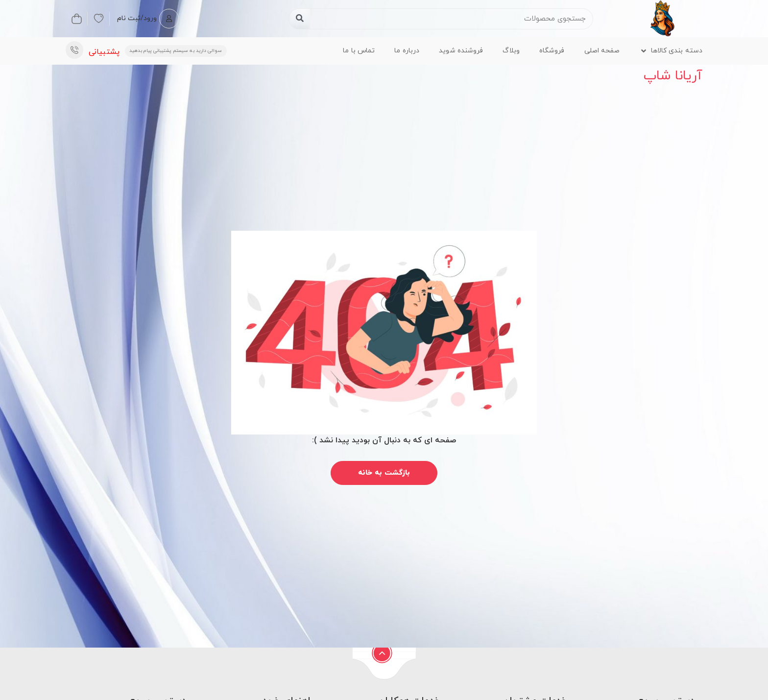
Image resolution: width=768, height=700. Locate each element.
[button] (671, 51)
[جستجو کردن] (300, 19)
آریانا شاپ (673, 76)
